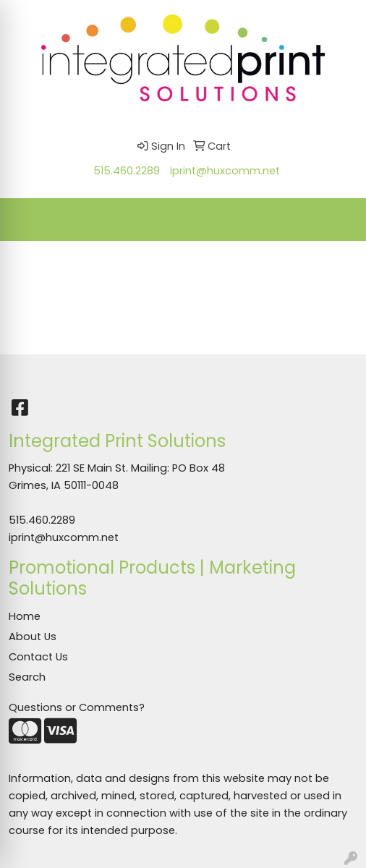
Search (27, 677)
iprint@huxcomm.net (225, 171)
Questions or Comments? (77, 707)
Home (25, 616)
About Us (33, 637)
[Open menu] (337, 219)
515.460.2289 (127, 171)
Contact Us (38, 657)
